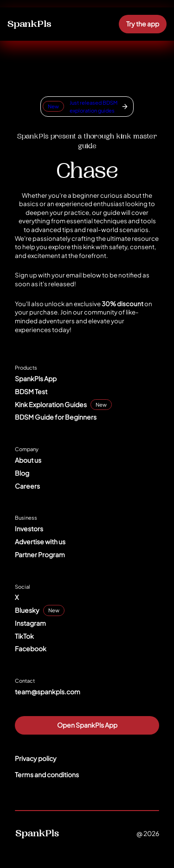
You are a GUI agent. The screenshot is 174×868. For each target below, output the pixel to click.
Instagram (30, 623)
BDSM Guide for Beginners (56, 417)
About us (28, 460)
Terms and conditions (47, 774)
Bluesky (27, 610)
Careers (27, 486)
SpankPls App (36, 378)
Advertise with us (40, 541)
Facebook (31, 648)
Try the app (143, 24)
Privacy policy (36, 758)
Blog (22, 473)
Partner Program (40, 554)
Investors (29, 528)
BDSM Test (31, 391)
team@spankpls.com (48, 692)
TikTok (24, 636)
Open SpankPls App (87, 725)
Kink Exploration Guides (51, 404)
